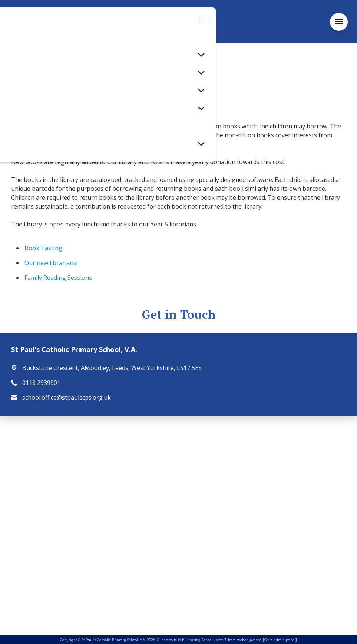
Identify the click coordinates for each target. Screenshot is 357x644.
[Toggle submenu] (201, 55)
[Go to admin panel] (280, 640)
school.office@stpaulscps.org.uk (67, 398)
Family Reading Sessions (58, 278)
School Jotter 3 (214, 640)
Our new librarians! (51, 263)
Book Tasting (43, 248)
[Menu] (339, 22)
